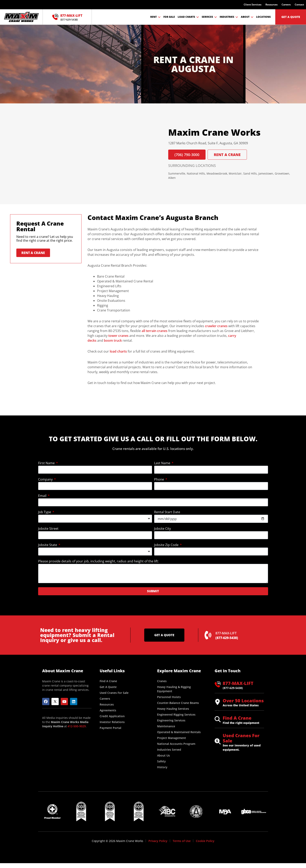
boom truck (113, 340)
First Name (47, 463)
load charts (118, 351)
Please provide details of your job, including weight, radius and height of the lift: (98, 561)
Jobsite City (162, 529)
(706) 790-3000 (187, 155)
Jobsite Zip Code (167, 545)
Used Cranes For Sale (241, 738)
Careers (286, 5)
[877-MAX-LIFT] (55, 17)
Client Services (253, 5)
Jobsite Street (48, 529)
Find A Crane (237, 718)
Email (43, 496)
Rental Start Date (167, 512)
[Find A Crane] (218, 719)
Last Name (163, 463)
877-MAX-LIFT (71, 16)
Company (46, 480)
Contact (299, 5)
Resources (272, 5)
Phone (159, 480)
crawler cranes (216, 326)
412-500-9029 (77, 726)
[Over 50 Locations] (218, 702)
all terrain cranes (155, 331)
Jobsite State (48, 545)
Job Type (45, 512)
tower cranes (118, 336)
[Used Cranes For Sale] (218, 741)
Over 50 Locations (243, 700)
